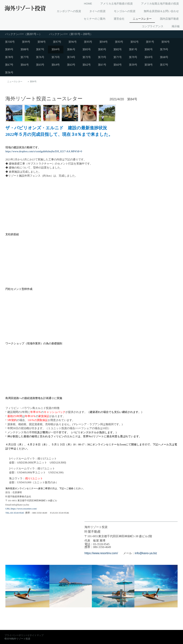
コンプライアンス (153, 26)
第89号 (9, 49)
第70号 (133, 57)
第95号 (88, 42)
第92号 (135, 42)
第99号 (26, 42)
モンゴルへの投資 (125, 11)
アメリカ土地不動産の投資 (117, 4)
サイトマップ (37, 635)
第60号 (118, 65)
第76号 (40, 57)
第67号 (9, 65)
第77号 (25, 57)
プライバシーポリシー (16, 635)
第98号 (42, 42)
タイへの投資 (97, 11)
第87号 (40, 49)
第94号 (104, 42)
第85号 (87, 49)
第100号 (10, 42)
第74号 (71, 57)
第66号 (25, 65)
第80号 (149, 49)
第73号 (102, 57)
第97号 (57, 42)
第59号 (133, 65)
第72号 (87, 57)
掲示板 (176, 26)
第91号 (150, 42)
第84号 (56, 49)
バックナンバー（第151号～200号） (71, 34)
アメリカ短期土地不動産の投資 (160, 4)
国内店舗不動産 (169, 19)
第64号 (56, 65)
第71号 (118, 57)
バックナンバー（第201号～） (23, 34)
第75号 (56, 57)
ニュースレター (142, 19)
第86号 (71, 49)
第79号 (164, 49)
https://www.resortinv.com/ (101, 553)
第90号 (166, 42)
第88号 (25, 49)
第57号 (164, 65)
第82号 (118, 49)
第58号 (149, 65)
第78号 (9, 57)
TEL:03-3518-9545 (15, 513)
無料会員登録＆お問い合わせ (161, 11)
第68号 (164, 57)
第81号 (133, 49)
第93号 (119, 42)
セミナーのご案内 (95, 19)
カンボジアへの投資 (69, 11)
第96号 (73, 42)
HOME (88, 4)
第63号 (71, 65)
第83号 (102, 49)
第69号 (149, 57)
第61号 (102, 65)
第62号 (87, 65)
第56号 (9, 73)
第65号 (40, 65)
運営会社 (119, 19)
